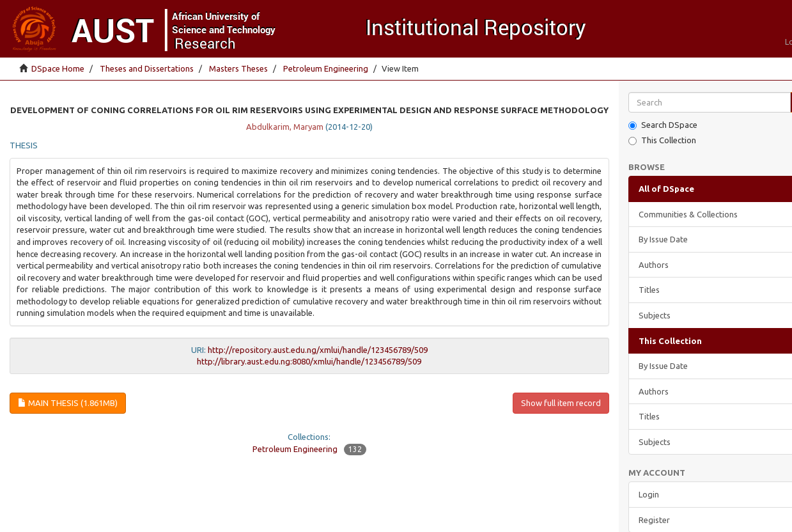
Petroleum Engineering (326, 68)
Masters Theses (238, 68)
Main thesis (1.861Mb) (68, 403)
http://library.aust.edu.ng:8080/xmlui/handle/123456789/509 (309, 361)
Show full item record (561, 403)
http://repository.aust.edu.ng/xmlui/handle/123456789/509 (318, 350)
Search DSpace (663, 125)
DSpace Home (58, 68)
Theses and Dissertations (147, 68)
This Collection (662, 140)
